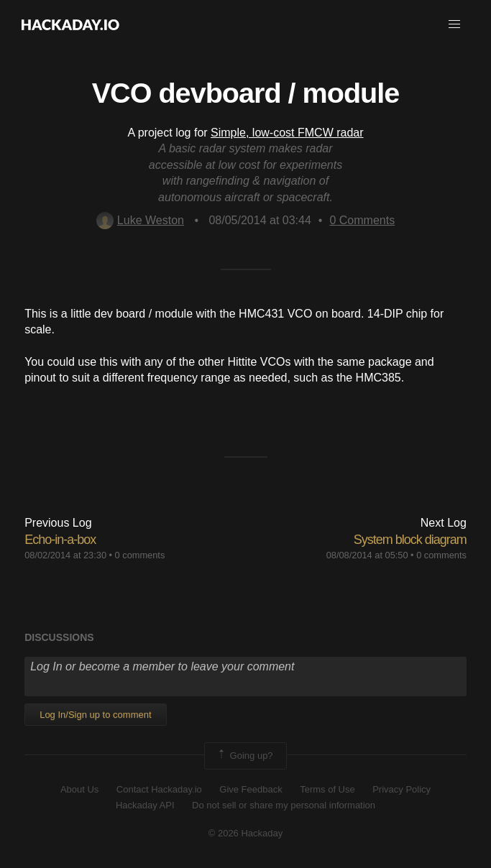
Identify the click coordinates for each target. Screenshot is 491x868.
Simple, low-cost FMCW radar (287, 133)
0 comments (140, 555)
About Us (79, 789)
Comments (362, 220)
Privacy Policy (401, 789)
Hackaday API (145, 805)
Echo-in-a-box (60, 540)
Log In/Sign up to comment (95, 715)
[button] (454, 24)
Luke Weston (140, 220)
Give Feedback (251, 789)
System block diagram (410, 540)
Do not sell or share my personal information (284, 805)
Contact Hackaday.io (159, 789)
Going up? (244, 756)
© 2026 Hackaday (246, 833)
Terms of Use (327, 789)
